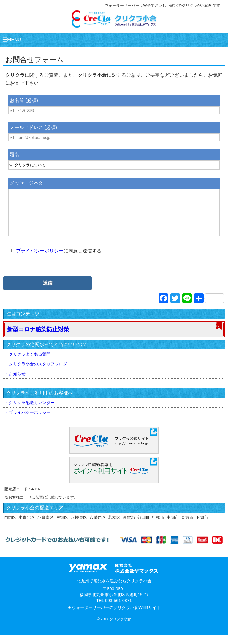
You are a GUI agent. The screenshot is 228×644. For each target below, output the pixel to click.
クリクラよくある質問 (30, 363)
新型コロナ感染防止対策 (38, 338)
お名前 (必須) (24, 100)
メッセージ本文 (26, 183)
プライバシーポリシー (40, 260)
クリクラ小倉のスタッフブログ (38, 373)
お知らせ (17, 383)
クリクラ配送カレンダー (32, 411)
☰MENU (12, 40)
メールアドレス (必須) (33, 127)
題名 (15, 154)
